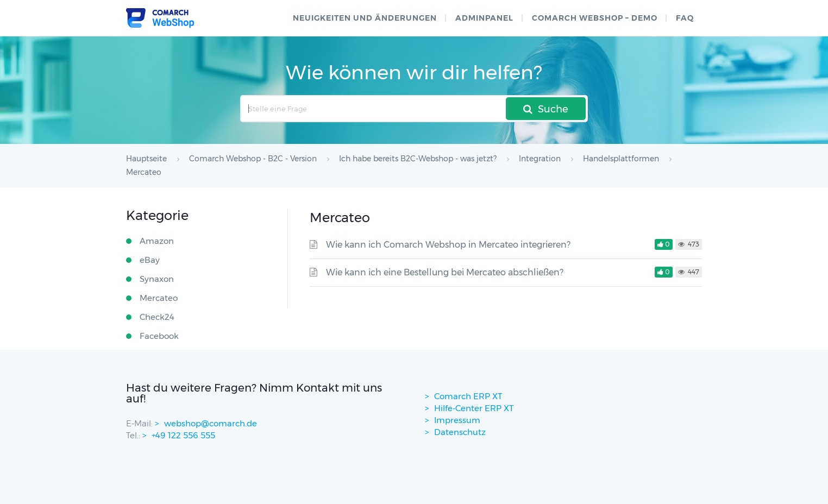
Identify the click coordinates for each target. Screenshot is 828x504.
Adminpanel (484, 18)
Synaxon (157, 279)
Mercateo (159, 298)
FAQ (685, 18)
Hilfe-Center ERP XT (474, 408)
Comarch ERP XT (468, 396)
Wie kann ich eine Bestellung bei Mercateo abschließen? (445, 272)
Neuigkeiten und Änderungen (365, 18)
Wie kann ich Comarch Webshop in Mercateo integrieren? (448, 245)
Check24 (157, 317)
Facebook (159, 336)
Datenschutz (460, 432)
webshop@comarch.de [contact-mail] (211, 423)
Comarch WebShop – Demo (595, 18)
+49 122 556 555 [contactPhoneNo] (183, 435)
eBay (150, 260)
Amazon (157, 241)
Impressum (457, 420)
